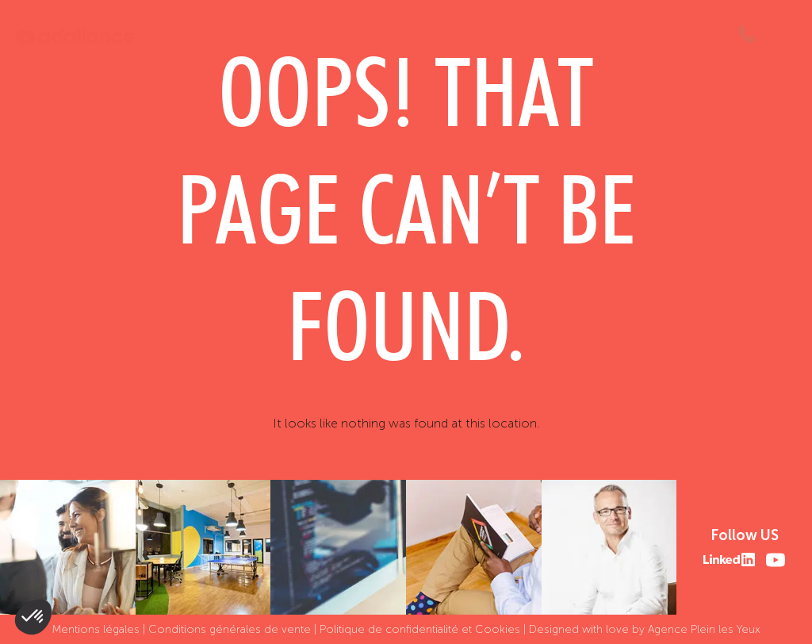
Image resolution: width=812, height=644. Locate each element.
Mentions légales (96, 629)
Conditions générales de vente (230, 629)
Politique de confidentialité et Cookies (420, 629)
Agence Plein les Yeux (704, 629)
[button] (33, 617)
